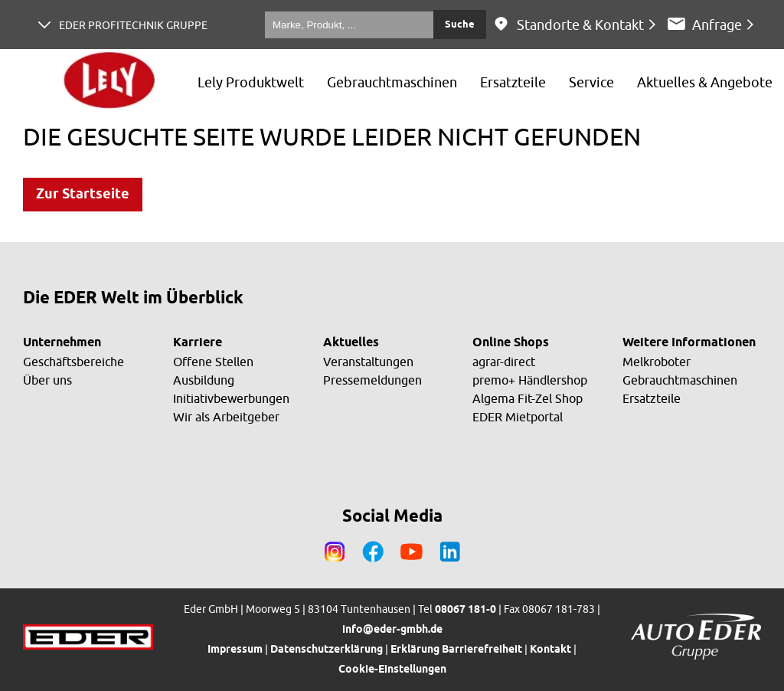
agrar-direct (504, 362)
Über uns (47, 380)
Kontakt (550, 650)
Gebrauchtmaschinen (680, 380)
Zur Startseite (83, 195)
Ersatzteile (652, 398)
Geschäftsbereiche (73, 362)
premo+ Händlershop (530, 380)
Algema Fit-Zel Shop (528, 398)
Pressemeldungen (372, 380)
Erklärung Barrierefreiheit (456, 650)
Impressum (235, 650)
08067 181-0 (465, 610)
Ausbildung (204, 380)
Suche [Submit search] (460, 25)
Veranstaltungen (368, 362)
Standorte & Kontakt (580, 25)
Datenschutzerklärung (327, 650)
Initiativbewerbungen (231, 398)
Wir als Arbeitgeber (226, 417)
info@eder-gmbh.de (392, 630)
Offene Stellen (213, 362)
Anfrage (717, 25)
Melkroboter (657, 362)
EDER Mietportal (518, 417)
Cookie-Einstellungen (392, 670)
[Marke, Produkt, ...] (349, 25)
